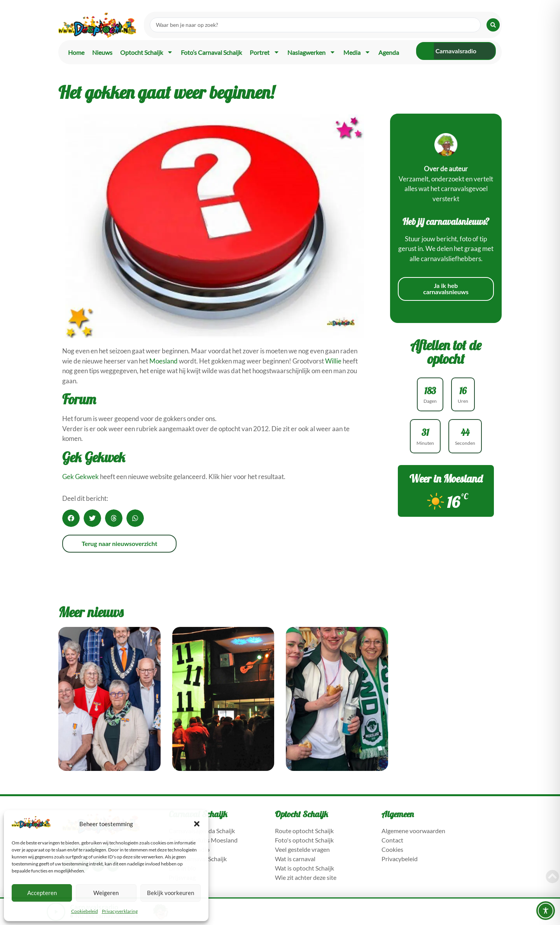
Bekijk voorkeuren (171, 893)
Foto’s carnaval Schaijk (211, 52)
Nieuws (102, 52)
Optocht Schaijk (147, 52)
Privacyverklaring (120, 911)
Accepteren (42, 893)
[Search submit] (493, 25)
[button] (197, 824)
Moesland (164, 361)
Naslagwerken (311, 52)
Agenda (389, 52)
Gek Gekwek (80, 477)
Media (357, 52)
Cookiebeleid (85, 911)
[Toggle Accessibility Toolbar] (546, 911)
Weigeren (106, 893)
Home (76, 52)
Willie (333, 361)
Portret (265, 52)
